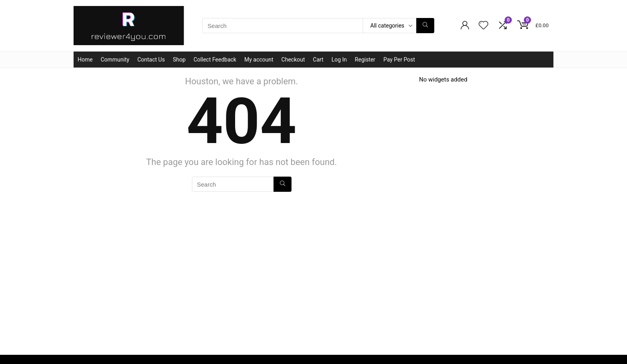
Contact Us (151, 60)
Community (115, 60)
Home (85, 60)
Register (365, 60)
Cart (318, 60)
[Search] (425, 26)
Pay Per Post (399, 60)
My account (259, 60)
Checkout (293, 60)
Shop (179, 60)
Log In (339, 60)
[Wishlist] (483, 26)
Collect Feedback (215, 60)
